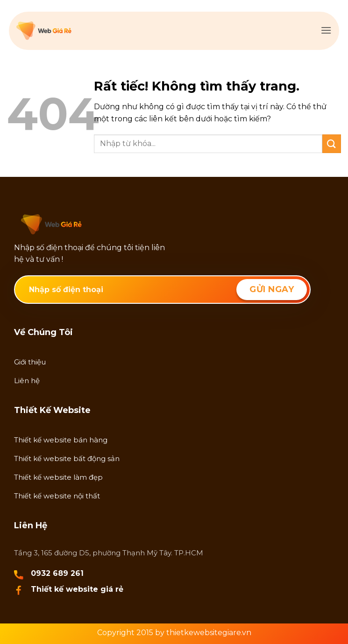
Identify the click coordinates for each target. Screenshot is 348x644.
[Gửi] (332, 143)
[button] (326, 30)
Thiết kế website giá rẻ (77, 589)
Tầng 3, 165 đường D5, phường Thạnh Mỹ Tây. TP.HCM (109, 553)
